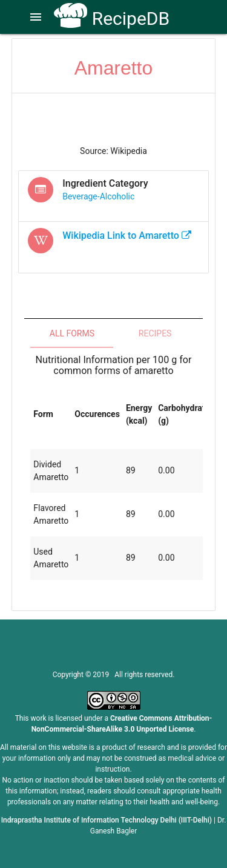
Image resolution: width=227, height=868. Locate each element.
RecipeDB (112, 18)
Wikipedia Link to (127, 235)
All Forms (72, 333)
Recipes (155, 333)
